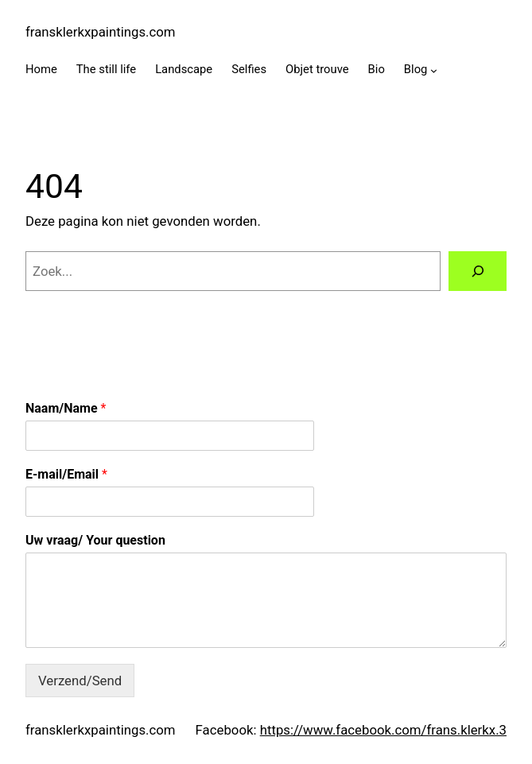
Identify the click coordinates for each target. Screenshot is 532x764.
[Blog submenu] (434, 70)
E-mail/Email (66, 474)
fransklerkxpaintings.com (101, 32)
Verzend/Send (80, 681)
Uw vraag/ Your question (95, 540)
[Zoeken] (478, 271)
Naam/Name (66, 408)
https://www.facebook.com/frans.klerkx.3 (383, 730)
